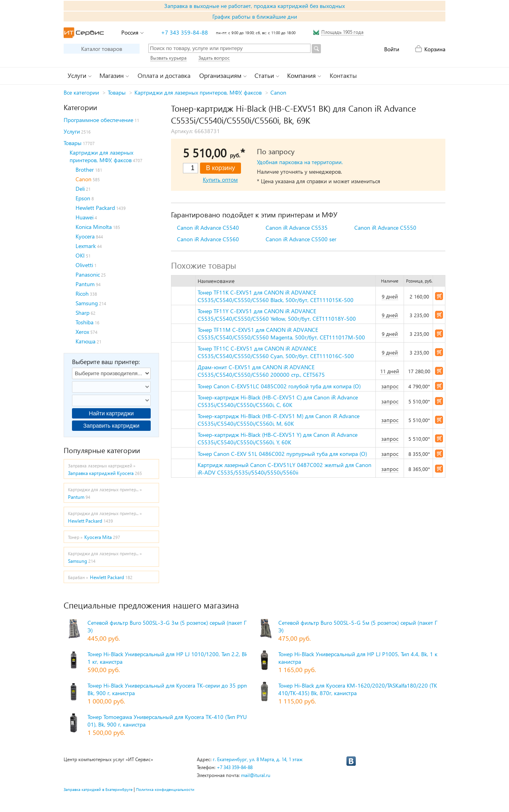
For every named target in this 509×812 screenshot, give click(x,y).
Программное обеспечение (98, 120)
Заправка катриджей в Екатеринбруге (98, 789)
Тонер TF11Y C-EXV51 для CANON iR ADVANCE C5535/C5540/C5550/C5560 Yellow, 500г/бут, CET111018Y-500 (277, 315)
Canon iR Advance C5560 (208, 239)
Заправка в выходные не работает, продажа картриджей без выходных (254, 6)
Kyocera (85, 236)
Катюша (85, 341)
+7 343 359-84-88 (185, 32)
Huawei (85, 217)
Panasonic (88, 274)
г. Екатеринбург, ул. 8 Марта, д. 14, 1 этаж (258, 759)
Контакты (343, 75)
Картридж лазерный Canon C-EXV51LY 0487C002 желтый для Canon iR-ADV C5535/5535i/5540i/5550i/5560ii (285, 469)
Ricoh (82, 294)
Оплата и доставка (164, 75)
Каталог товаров (102, 49)
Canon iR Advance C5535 (297, 228)
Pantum (85, 284)
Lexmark (86, 246)
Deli (80, 189)
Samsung (87, 303)
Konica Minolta (94, 227)
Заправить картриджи (111, 426)
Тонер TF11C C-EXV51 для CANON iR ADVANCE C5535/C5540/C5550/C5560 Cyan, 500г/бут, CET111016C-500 (276, 352)
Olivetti (84, 265)
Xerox (82, 332)
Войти (392, 49)
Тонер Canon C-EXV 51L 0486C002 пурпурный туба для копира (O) (282, 454)
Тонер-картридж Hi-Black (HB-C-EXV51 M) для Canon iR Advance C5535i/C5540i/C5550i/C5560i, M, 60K (279, 420)
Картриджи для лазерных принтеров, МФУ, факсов (198, 92)
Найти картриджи (112, 413)
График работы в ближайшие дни (255, 16)
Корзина (435, 49)
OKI (80, 255)
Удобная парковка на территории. (300, 162)
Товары (117, 92)
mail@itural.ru (256, 775)
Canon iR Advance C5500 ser (301, 239)
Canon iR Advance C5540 (208, 228)
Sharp (83, 313)
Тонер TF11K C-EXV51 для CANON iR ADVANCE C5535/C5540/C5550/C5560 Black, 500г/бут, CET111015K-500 (276, 296)
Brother (85, 170)
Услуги (72, 131)
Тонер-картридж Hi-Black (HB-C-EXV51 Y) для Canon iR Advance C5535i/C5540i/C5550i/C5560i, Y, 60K (278, 438)
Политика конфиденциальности (165, 789)
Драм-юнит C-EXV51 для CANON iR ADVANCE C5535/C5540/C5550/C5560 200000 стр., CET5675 (261, 371)
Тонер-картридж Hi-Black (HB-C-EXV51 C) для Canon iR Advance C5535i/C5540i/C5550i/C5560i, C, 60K (278, 401)
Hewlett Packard (95, 208)
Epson (83, 198)
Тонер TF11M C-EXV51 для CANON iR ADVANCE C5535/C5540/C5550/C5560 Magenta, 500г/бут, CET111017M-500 (281, 333)
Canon (278, 92)
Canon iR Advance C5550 (385, 228)
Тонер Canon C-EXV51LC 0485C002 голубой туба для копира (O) (279, 386)
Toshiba (85, 322)
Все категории (81, 92)
